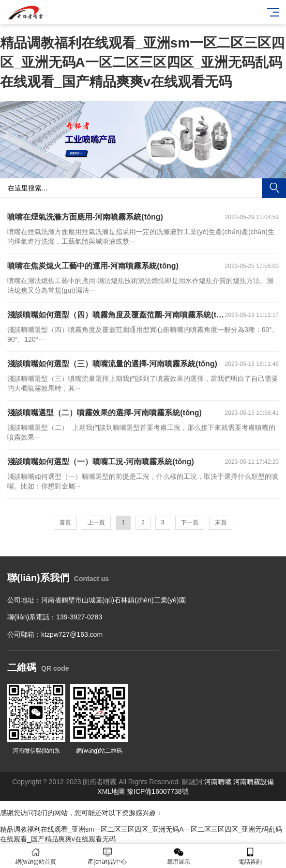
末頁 (221, 522)
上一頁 (96, 522)
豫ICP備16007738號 (158, 791)
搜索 (274, 188)
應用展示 (179, 856)
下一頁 (190, 522)
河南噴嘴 (218, 782)
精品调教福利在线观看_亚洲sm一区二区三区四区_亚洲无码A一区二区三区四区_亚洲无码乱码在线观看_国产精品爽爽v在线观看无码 (142, 62)
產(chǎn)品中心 (107, 856)
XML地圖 (111, 791)
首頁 (65, 522)
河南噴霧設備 (254, 782)
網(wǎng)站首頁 (36, 856)
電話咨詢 (250, 856)
